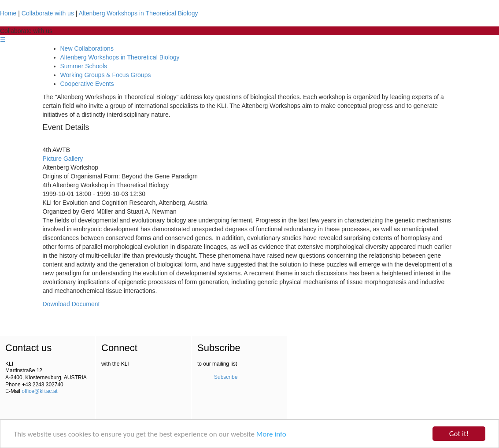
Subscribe (226, 377)
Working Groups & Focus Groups (106, 75)
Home (8, 13)
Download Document (71, 304)
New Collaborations (87, 48)
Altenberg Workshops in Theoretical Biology (139, 13)
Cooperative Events (87, 84)
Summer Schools (84, 66)
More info (271, 434)
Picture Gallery (63, 159)
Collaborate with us (48, 13)
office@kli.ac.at (39, 391)
